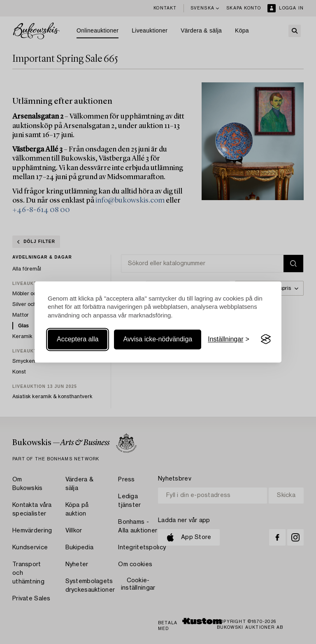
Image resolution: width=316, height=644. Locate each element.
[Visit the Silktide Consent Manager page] (266, 339)
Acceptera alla (78, 339)
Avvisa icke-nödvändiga (158, 339)
